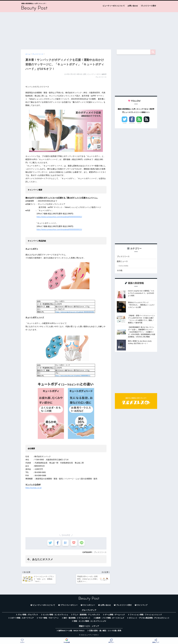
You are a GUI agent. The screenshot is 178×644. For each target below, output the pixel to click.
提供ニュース (123, 261)
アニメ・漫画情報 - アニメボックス (86, 615)
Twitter (125, 123)
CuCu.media (123, 266)
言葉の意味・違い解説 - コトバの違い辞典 (105, 631)
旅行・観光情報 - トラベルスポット (77, 619)
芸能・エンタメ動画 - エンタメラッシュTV (90, 622)
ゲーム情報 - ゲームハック (115, 615)
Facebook (132, 123)
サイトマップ (142, 606)
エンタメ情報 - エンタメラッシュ (55, 615)
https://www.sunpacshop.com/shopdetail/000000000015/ (59, 230)
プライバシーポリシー (69, 606)
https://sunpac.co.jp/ (33, 488)
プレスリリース (100, 552)
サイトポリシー (89, 606)
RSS (147, 123)
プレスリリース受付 (148, 6)
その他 (120, 271)
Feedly (139, 123)
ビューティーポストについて (114, 6)
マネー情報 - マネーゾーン (49, 619)
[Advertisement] (89, 30)
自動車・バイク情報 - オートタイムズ (110, 619)
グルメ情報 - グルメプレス (28, 615)
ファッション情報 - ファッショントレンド (146, 615)
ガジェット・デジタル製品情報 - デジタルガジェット (149, 619)
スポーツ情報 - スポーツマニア (22, 619)
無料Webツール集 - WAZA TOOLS (71, 631)
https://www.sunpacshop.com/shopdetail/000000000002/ (59, 217)
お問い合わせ (133, 6)
